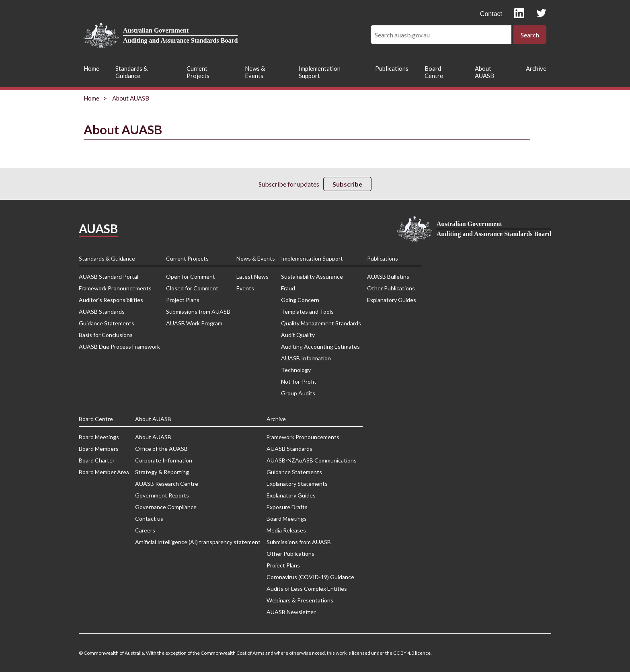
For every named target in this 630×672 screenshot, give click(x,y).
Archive (536, 68)
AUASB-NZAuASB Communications (312, 460)
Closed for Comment (192, 288)
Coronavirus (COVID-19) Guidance (310, 577)
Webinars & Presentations (300, 600)
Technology (296, 370)
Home (91, 68)
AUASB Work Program (194, 323)
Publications (392, 68)
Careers (145, 530)
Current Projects (198, 72)
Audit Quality (298, 335)
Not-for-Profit (299, 381)
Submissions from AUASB (198, 311)
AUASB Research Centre (167, 484)
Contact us (149, 519)
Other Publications (391, 288)
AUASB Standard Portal (109, 276)
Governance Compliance (166, 507)
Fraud (288, 288)
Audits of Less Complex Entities (307, 589)
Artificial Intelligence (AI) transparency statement (198, 542)
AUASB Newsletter (291, 612)
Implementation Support (320, 72)
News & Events (255, 72)
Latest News (252, 276)
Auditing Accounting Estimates (320, 346)
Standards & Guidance (131, 72)
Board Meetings (99, 437)
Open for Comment (191, 276)
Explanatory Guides (392, 300)
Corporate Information (164, 460)
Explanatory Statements (297, 484)
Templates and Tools (307, 311)
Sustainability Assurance (312, 276)
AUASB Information (306, 358)
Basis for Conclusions (106, 335)
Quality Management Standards (321, 323)
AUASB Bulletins (388, 276)
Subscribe (347, 184)
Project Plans (183, 300)
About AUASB (484, 72)
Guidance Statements (107, 323)
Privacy (257, 229)
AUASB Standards (102, 311)
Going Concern (300, 300)
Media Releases (286, 530)
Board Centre (434, 72)
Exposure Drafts (287, 507)
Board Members (99, 449)
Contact (491, 14)
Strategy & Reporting (162, 472)
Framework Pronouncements (115, 288)
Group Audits (298, 393)
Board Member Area (104, 472)
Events (245, 288)
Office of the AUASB (161, 449)
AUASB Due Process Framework (119, 346)
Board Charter (97, 460)
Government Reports (162, 495)
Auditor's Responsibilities (111, 300)
